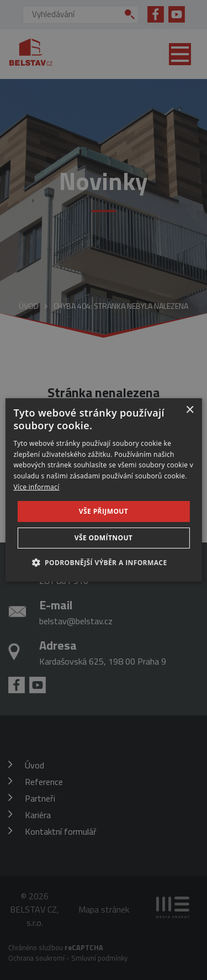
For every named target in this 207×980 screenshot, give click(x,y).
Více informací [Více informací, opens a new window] (36, 487)
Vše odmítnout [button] (104, 538)
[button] (103, 562)
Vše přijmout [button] (104, 511)
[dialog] (103, 490)
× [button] (190, 410)
